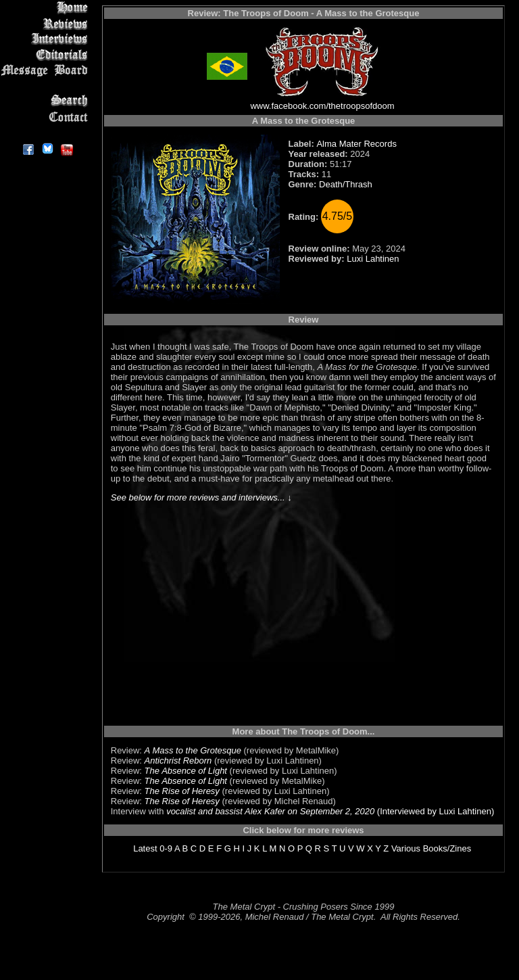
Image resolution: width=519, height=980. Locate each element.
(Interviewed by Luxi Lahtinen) (434, 811)
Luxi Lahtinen (373, 259)
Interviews (47, 39)
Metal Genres (47, 86)
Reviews (47, 23)
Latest (145, 848)
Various (406, 848)
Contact (47, 117)
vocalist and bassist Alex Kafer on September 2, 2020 (270, 811)
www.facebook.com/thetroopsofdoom (322, 106)
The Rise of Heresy (182, 791)
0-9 (166, 848)
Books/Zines (447, 848)
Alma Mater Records (356, 144)
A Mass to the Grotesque (193, 750)
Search (47, 101)
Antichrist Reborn (178, 761)
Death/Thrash (346, 184)
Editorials (47, 54)
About (47, 132)
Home (47, 8)
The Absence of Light (186, 771)
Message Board (47, 70)
